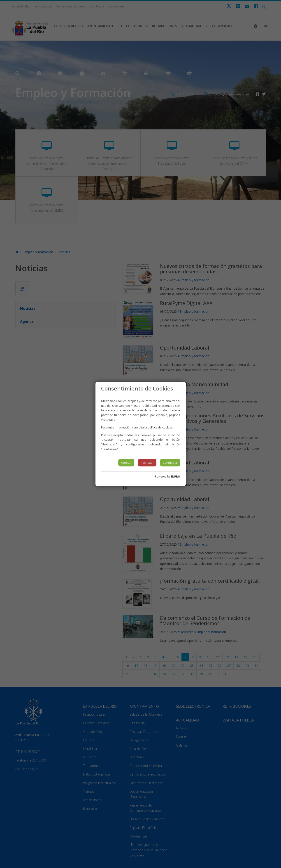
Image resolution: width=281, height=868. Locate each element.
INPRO (176, 477)
